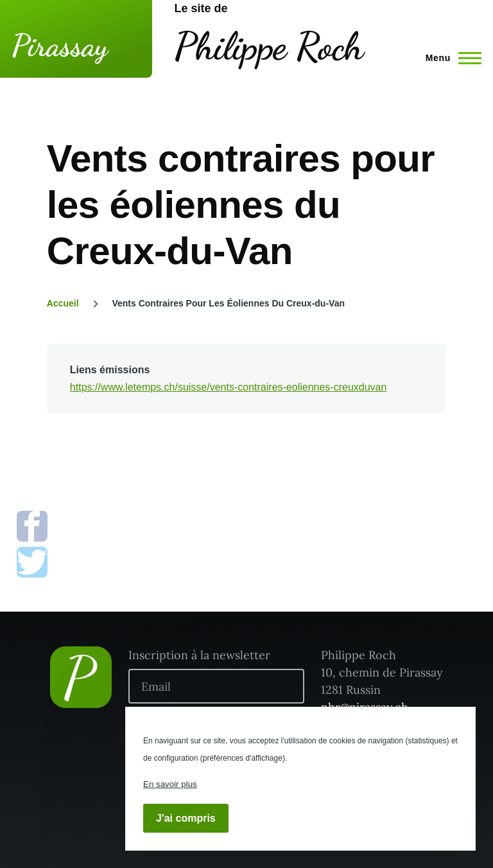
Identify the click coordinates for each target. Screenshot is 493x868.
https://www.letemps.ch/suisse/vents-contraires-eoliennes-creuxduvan (229, 387)
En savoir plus (170, 784)
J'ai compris (186, 818)
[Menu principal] (450, 58)
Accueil (63, 303)
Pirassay (60, 45)
